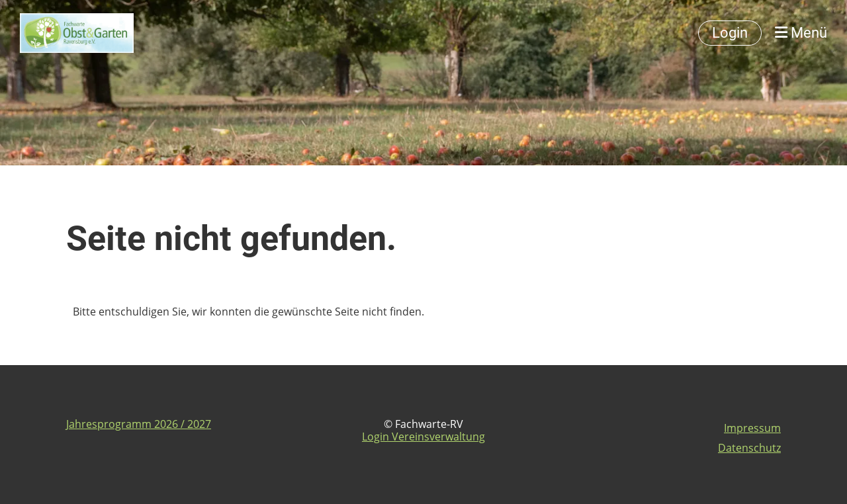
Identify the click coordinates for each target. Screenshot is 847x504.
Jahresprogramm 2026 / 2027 (139, 424)
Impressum (752, 428)
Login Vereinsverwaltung (423, 437)
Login (730, 33)
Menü (801, 33)
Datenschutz (749, 448)
